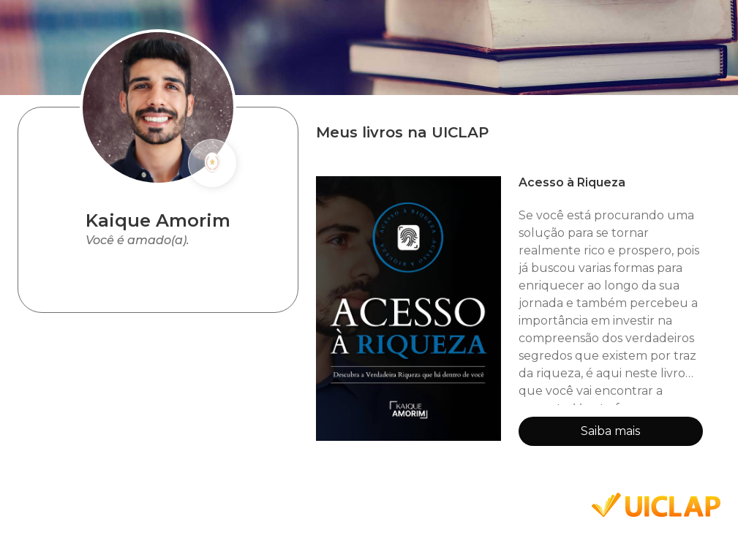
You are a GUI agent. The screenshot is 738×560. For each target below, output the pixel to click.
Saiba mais (610, 431)
